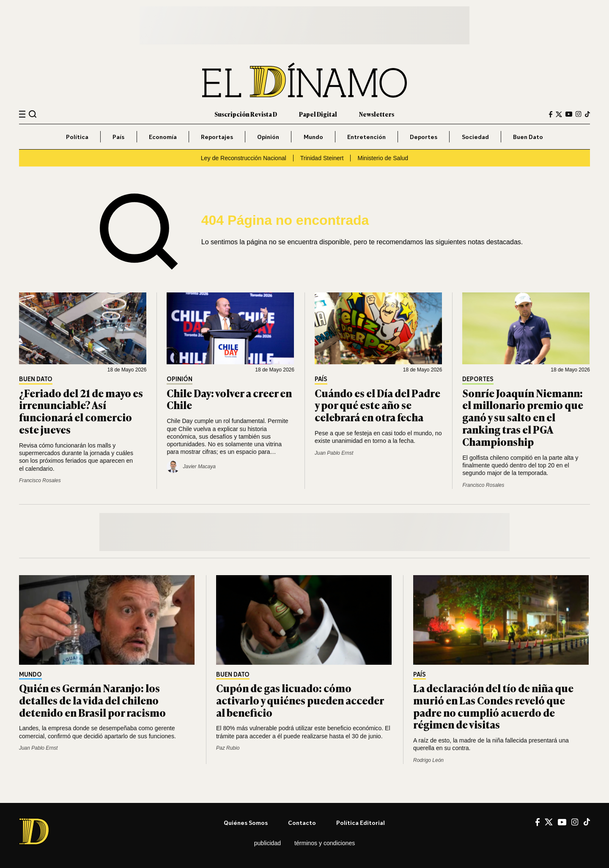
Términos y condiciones (325, 843)
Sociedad (475, 137)
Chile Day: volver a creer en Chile (229, 399)
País (118, 137)
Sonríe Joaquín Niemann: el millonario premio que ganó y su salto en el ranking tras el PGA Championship (523, 417)
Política (77, 137)
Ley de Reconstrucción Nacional (244, 158)
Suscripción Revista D (246, 114)
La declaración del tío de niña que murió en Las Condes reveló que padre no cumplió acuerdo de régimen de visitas (493, 706)
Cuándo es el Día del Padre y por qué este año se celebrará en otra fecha (377, 405)
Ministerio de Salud (383, 158)
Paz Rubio (228, 748)
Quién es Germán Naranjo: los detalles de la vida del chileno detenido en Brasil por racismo (92, 700)
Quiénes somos (246, 823)
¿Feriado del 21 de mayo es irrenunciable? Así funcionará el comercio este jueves (81, 411)
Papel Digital (318, 114)
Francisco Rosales (40, 480)
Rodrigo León (428, 760)
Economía (163, 137)
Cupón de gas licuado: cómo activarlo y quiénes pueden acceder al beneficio (300, 700)
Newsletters (377, 114)
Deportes (424, 137)
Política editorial (361, 823)
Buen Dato (528, 137)
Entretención (366, 137)
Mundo (313, 137)
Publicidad (267, 843)
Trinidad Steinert (322, 158)
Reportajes (217, 137)
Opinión (268, 137)
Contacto (302, 823)
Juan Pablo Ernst (334, 453)
